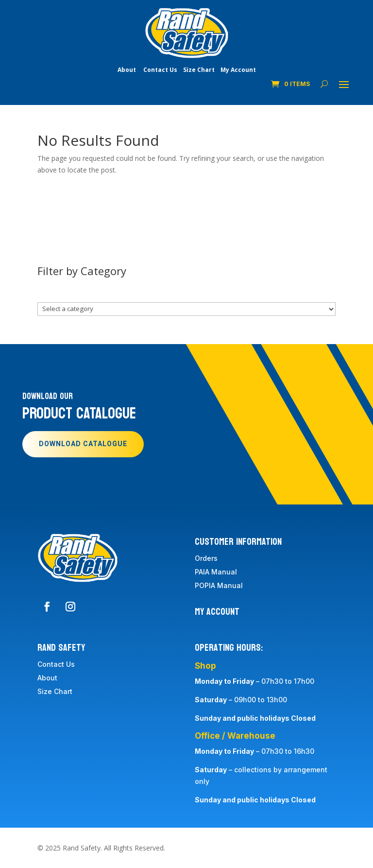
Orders (206, 558)
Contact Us (160, 70)
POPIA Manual (219, 585)
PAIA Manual (216, 572)
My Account (238, 70)
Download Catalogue (83, 444)
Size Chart (199, 70)
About (127, 70)
